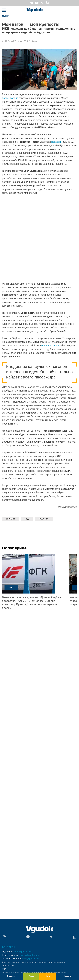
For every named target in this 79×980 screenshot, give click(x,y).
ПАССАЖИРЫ (44, 519)
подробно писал (50, 346)
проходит (57, 142)
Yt (37, 3)
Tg (42, 3)
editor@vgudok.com (22, 952)
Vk (31, 3)
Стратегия (10, 519)
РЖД (27, 519)
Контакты (9, 947)
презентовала (10, 98)
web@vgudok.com (31, 959)
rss (48, 3)
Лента (6, 16)
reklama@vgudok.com (29, 955)
